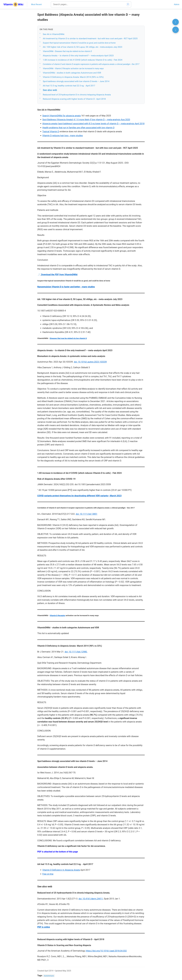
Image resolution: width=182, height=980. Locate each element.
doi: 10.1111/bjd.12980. (76, 652)
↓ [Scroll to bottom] (176, 30)
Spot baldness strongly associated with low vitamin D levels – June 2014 (76, 81)
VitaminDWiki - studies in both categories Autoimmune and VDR (72, 73)
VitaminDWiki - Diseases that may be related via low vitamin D (67, 51)
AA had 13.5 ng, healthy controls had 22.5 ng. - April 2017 (69, 86)
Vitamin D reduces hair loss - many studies (63, 136)
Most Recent (36, 4)
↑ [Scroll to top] (176, 22)
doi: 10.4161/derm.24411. (91, 899)
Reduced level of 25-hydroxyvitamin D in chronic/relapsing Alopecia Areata (77, 95)
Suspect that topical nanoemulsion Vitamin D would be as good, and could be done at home (79, 43)
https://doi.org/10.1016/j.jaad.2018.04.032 (106, 951)
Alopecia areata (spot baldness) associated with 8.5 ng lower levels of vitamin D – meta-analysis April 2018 (93, 124)
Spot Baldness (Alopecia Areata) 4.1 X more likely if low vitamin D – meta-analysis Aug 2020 (86, 120)
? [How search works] (128, 4)
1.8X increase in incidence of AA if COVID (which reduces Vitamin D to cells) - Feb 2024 (83, 60)
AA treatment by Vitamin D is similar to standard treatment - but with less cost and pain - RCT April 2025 (90, 39)
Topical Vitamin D (51, 132)
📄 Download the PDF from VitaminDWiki (58, 275)
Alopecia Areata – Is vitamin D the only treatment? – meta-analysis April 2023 (78, 56)
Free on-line (48, 874)
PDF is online (44, 927)
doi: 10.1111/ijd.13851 (87, 514)
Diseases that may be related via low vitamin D (68, 338)
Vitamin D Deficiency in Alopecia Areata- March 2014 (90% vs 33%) (73, 77)
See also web (50, 90)
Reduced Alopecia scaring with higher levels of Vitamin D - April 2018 (74, 99)
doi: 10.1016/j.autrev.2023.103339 (90, 362)
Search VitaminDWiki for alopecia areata (61, 116)
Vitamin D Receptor (57, 615)
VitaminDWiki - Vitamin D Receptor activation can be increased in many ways (73, 68)
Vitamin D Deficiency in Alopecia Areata (61, 870)
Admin (177, 4)
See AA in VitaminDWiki (54, 34)
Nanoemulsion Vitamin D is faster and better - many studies (66, 287)
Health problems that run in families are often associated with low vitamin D (78, 128)
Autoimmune (49, 976)
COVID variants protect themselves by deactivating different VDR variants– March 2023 (79, 496)
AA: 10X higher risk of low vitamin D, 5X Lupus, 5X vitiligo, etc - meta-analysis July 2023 (82, 47)
